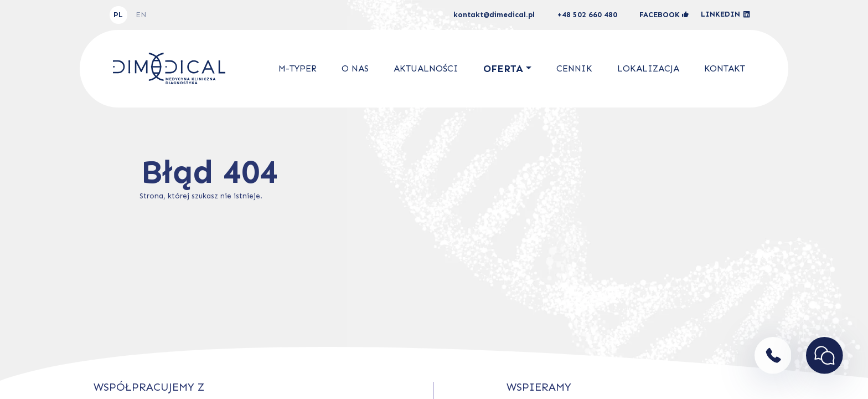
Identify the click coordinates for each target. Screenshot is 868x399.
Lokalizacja (648, 68)
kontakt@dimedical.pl (494, 15)
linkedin (726, 15)
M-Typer (298, 68)
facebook (664, 15)
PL (118, 15)
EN (141, 15)
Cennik (574, 68)
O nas (355, 68)
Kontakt (725, 68)
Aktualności (426, 68)
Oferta (503, 69)
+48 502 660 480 (587, 15)
